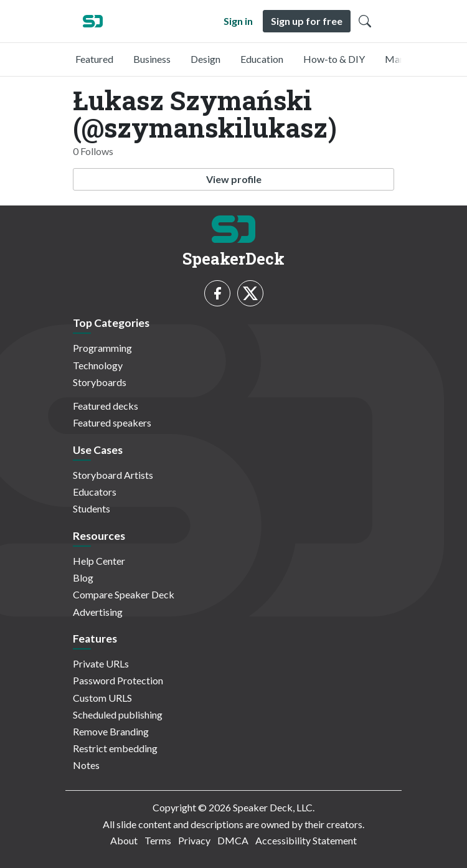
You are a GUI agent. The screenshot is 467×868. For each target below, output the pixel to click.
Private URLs (101, 663)
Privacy (194, 840)
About (124, 840)
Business (152, 59)
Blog (83, 578)
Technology (98, 365)
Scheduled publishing (118, 715)
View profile (234, 179)
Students (92, 508)
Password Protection (118, 680)
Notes (86, 765)
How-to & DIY (334, 59)
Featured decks (106, 406)
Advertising (98, 612)
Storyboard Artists (113, 475)
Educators (95, 492)
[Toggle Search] (365, 21)
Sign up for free (307, 21)
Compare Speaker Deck (124, 594)
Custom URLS (102, 698)
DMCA (233, 840)
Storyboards (100, 382)
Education (262, 59)
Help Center (99, 561)
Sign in (238, 21)
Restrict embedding (115, 748)
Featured (94, 59)
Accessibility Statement (306, 840)
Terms (158, 840)
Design (205, 59)
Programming (102, 348)
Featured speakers (112, 422)
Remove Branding (111, 731)
